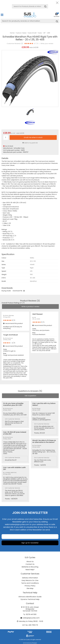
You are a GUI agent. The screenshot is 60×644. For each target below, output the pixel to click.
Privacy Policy (30, 586)
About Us (30, 562)
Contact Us (30, 564)
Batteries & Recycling (30, 567)
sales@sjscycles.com (31, 618)
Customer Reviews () (15, 44)
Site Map (30, 588)
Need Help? (30, 570)
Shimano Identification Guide (30, 597)
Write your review (47, 44)
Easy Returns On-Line (30, 580)
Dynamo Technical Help (30, 599)
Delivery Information (30, 578)
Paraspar (34, 643)
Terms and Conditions (30, 583)
